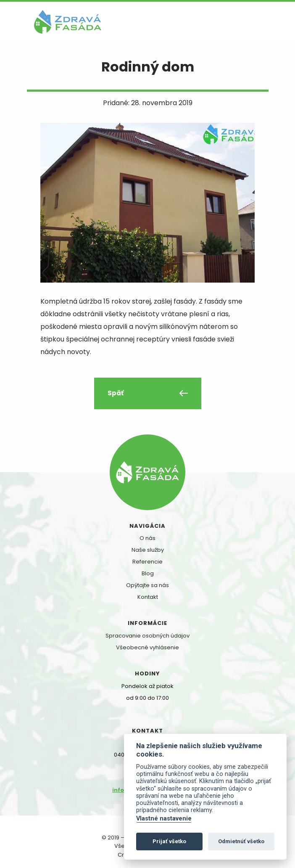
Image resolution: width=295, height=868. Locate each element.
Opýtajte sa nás (147, 585)
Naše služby (148, 550)
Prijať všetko (169, 841)
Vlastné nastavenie (164, 819)
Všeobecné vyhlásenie (147, 647)
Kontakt (148, 597)
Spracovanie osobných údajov (147, 636)
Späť (116, 393)
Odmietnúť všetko (241, 841)
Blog (148, 573)
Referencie (147, 562)
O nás (147, 538)
